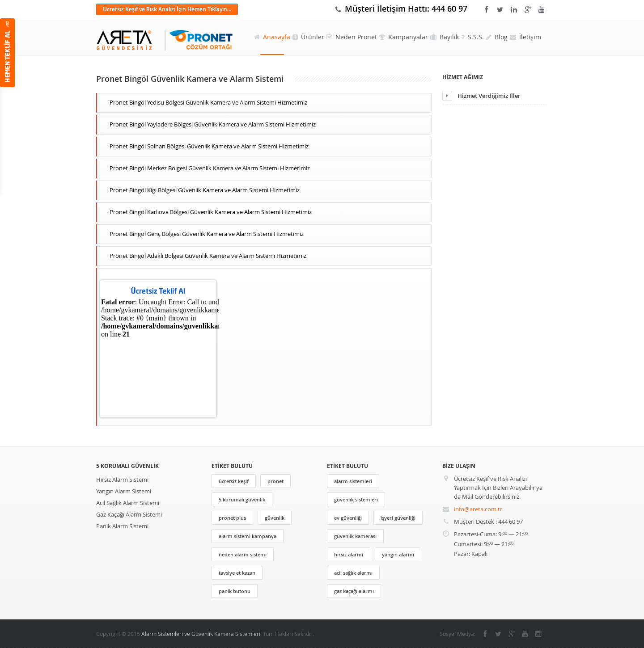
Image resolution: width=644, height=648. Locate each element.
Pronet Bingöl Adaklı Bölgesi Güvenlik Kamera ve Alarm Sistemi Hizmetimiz (208, 256)
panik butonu (235, 591)
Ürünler (308, 37)
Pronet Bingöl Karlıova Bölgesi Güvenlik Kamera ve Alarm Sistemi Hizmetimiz (211, 212)
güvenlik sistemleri (356, 499)
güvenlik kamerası (355, 536)
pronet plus (232, 518)
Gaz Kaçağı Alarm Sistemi (129, 514)
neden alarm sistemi (243, 554)
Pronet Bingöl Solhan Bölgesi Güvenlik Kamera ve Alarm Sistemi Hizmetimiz (209, 146)
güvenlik (275, 518)
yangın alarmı (398, 554)
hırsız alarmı (349, 554)
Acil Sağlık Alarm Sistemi (128, 503)
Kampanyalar (404, 37)
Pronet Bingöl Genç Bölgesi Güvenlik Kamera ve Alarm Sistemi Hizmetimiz (207, 234)
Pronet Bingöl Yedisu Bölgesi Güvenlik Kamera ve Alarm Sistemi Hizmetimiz (208, 102)
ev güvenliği (348, 518)
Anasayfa (272, 37)
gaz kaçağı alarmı (354, 591)
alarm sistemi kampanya (248, 536)
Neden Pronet (352, 37)
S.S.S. (472, 37)
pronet (275, 481)
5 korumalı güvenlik (242, 499)
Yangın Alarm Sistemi (124, 491)
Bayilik (445, 37)
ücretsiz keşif (234, 481)
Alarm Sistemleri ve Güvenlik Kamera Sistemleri (201, 634)
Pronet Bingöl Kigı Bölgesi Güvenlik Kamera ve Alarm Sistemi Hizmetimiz (205, 190)
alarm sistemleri (353, 481)
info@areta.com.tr (478, 509)
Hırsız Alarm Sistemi (122, 480)
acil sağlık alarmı (353, 573)
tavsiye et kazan (237, 573)
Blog (497, 37)
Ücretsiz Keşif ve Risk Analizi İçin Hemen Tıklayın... (167, 9)
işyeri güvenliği (398, 518)
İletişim (525, 37)
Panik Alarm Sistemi (122, 526)
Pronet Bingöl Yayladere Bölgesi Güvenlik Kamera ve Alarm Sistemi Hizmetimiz (213, 124)
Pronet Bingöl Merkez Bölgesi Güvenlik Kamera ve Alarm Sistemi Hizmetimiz (210, 168)
